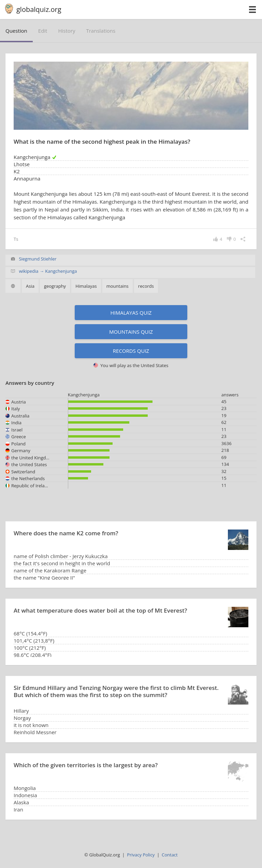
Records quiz (131, 351)
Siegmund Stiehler (38, 259)
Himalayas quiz (131, 313)
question (16, 31)
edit (43, 31)
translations (101, 31)
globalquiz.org (39, 9)
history (67, 31)
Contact (170, 855)
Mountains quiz (131, 332)
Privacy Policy (141, 855)
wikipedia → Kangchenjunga (48, 271)
